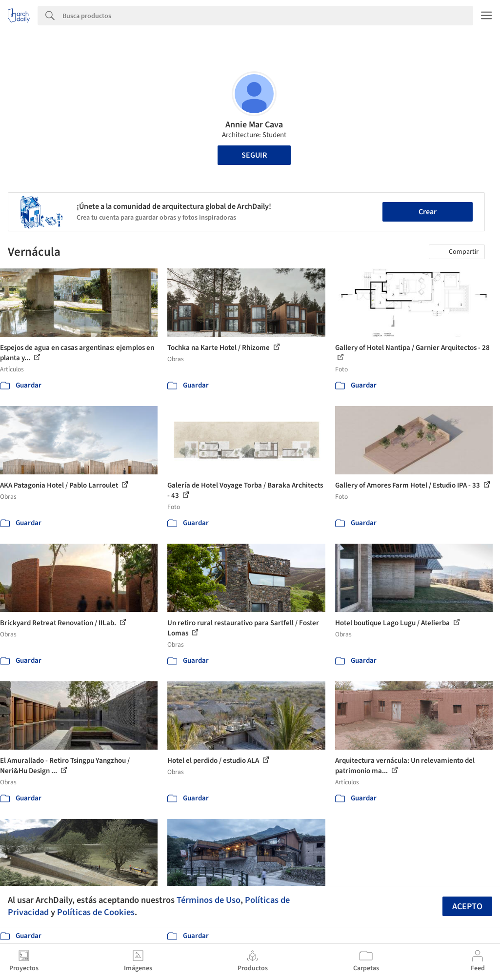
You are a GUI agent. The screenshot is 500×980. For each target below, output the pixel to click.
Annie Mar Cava (254, 125)
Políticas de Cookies (96, 912)
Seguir (254, 155)
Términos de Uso (209, 900)
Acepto (467, 907)
